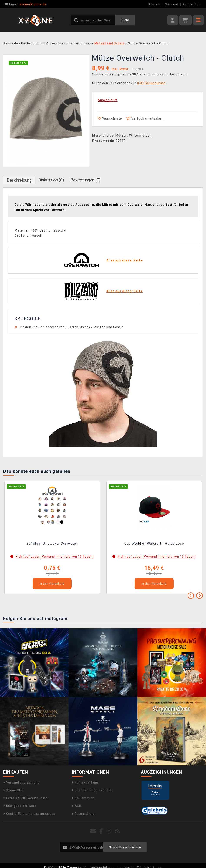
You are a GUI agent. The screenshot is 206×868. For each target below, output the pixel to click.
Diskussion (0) (51, 180)
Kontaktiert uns (85, 782)
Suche (125, 20)
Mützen (121, 136)
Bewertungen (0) (85, 180)
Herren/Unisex (79, 327)
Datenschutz (83, 814)
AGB (77, 806)
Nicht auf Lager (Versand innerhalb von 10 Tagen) (55, 557)
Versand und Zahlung (21, 782)
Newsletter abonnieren (125, 847)
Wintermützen (140, 136)
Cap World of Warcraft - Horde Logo (154, 544)
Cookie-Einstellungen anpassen (29, 814)
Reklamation (83, 798)
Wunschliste (110, 118)
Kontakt (155, 4)
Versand (172, 4)
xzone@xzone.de (26, 4)
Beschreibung (19, 180)
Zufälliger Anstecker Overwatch (52, 544)
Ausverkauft (108, 100)
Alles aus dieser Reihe (125, 260)
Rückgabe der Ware (20, 806)
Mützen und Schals (109, 327)
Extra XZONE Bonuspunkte (25, 798)
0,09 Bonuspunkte (151, 83)
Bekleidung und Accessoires (42, 327)
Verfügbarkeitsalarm (145, 118)
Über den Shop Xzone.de (93, 790)
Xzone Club (192, 4)
